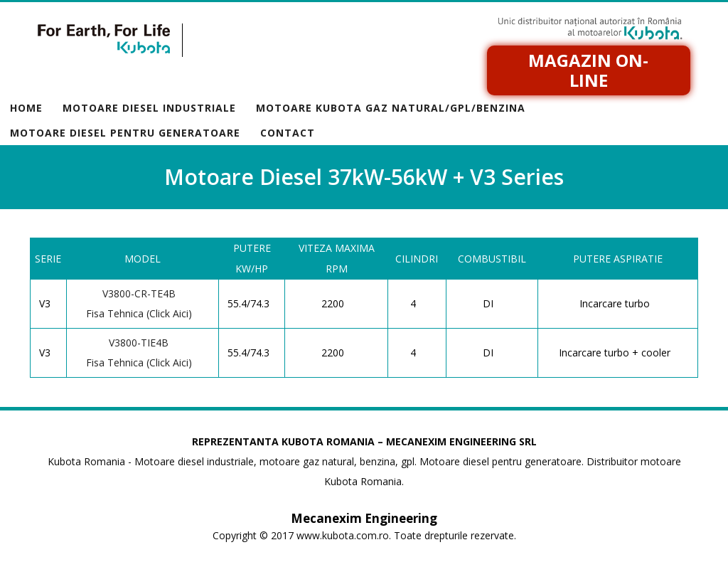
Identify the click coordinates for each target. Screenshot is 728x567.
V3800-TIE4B (139, 343)
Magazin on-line (588, 70)
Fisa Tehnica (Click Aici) (139, 313)
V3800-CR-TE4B (139, 293)
